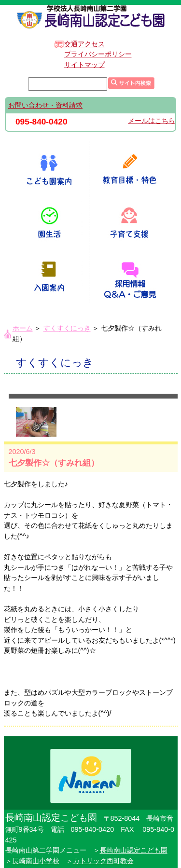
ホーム (23, 328)
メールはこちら (152, 121)
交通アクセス (84, 44)
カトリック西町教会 (103, 861)
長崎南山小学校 (36, 861)
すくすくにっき (67, 328)
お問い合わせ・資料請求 (45, 105)
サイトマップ (84, 65)
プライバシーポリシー (98, 54)
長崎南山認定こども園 (134, 850)
